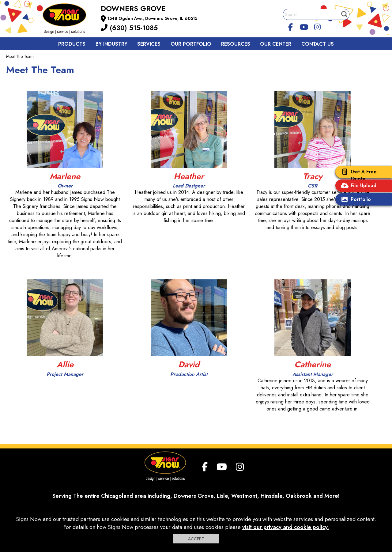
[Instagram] (317, 26)
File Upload (357, 186)
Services (149, 44)
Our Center (276, 44)
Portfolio (355, 200)
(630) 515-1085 (129, 28)
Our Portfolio (191, 44)
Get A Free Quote (358, 175)
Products (72, 44)
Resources (236, 44)
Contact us (318, 44)
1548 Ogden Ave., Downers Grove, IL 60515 (152, 18)
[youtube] (304, 26)
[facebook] (291, 26)
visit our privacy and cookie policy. (286, 527)
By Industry (111, 44)
